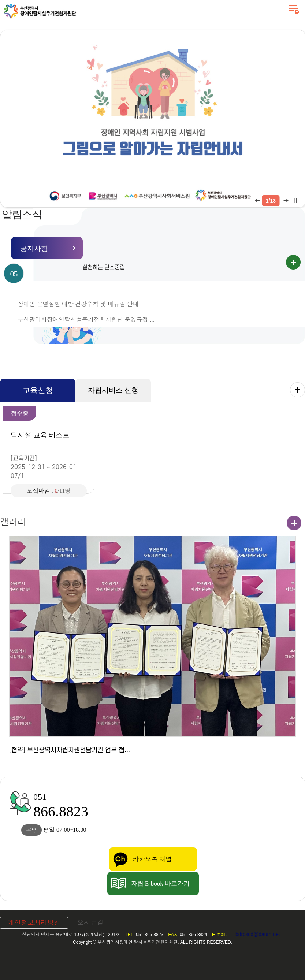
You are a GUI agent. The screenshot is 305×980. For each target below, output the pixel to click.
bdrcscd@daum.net (258, 934)
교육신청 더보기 (297, 390)
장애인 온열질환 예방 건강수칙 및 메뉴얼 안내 (78, 304)
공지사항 (34, 248)
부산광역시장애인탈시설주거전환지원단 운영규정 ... (86, 320)
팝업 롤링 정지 (295, 201)
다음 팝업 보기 (285, 201)
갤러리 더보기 (294, 523)
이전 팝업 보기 (257, 201)
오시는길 (90, 923)
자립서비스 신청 (113, 390)
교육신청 (38, 390)
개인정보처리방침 (34, 923)
